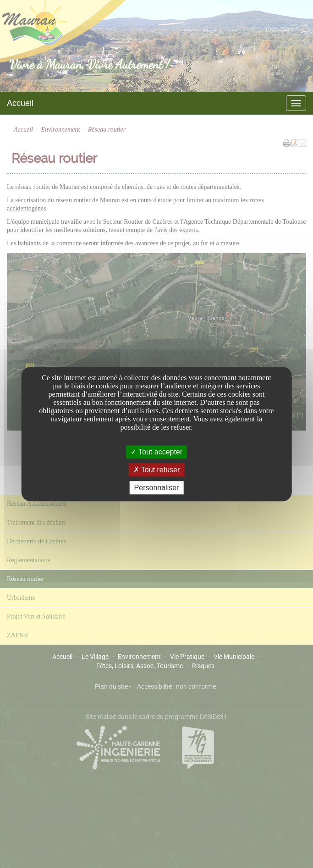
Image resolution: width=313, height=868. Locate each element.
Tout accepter (156, 452)
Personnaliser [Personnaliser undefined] (157, 488)
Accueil (20, 103)
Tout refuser (157, 470)
